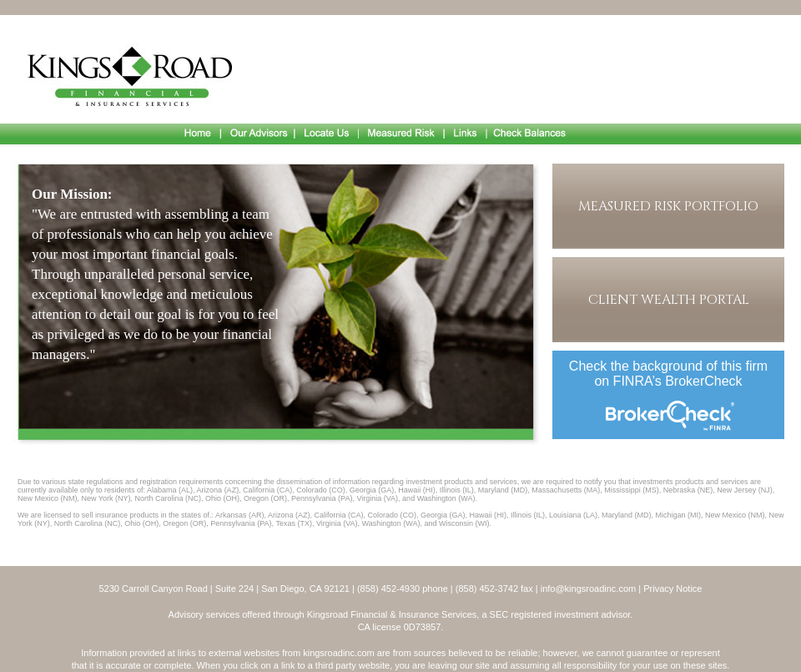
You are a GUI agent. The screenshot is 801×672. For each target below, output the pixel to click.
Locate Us (327, 134)
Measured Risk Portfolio (668, 206)
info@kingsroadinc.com (589, 589)
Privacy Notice (673, 589)
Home (199, 134)
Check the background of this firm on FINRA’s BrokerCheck (668, 374)
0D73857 (423, 627)
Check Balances (531, 134)
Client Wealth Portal (669, 300)
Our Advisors (257, 134)
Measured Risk (402, 134)
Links (466, 134)
